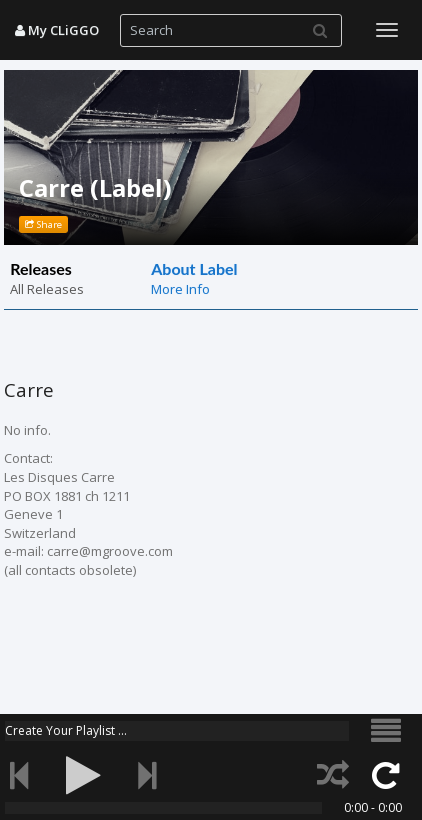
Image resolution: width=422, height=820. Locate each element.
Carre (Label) (95, 187)
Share (43, 224)
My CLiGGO (57, 30)
